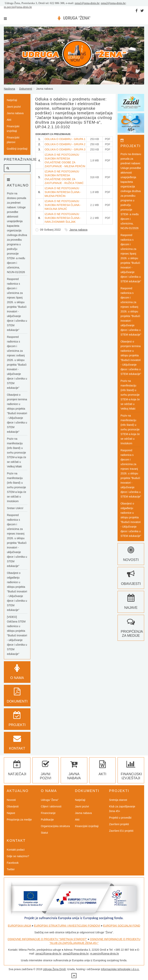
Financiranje (48, 813)
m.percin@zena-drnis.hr (18, 7)
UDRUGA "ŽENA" (77, 18)
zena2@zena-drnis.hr (113, 3)
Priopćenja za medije (132, 630)
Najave (11, 813)
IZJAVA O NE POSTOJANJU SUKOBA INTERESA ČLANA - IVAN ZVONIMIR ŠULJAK (63, 218)
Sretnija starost (118, 800)
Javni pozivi (14, 107)
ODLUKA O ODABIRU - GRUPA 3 (65, 149)
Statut (44, 833)
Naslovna (9, 89)
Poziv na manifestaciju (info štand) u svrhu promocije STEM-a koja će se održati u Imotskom (17, 487)
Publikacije (47, 820)
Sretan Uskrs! (15, 508)
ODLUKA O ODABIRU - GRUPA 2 (65, 144)
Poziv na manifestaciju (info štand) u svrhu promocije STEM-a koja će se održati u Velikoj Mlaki (17, 453)
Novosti (11, 800)
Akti (9, 120)
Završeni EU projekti (121, 831)
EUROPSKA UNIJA (20, 926)
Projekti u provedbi (120, 818)
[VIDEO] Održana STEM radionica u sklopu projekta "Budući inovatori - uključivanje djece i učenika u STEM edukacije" (17, 635)
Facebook (13, 863)
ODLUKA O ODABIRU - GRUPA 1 (65, 139)
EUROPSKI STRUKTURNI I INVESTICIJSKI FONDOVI (67, 926)
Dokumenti (26, 89)
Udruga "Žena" (50, 800)
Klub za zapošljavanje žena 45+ (122, 809)
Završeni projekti (119, 824)
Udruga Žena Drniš (54, 969)
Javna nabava (78, 230)
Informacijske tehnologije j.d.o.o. (120, 969)
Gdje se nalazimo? (18, 856)
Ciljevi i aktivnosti (51, 806)
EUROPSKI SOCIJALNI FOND (122, 926)
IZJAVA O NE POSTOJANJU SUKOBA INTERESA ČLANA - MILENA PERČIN (63, 192)
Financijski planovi (13, 140)
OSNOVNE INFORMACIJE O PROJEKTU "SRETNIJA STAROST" (47, 939)
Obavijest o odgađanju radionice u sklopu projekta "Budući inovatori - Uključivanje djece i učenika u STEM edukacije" (17, 591)
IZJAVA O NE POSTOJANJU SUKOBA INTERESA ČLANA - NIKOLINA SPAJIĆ (63, 205)
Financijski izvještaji (13, 129)
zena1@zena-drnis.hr (87, 3)
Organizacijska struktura (55, 826)
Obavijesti (13, 806)
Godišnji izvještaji (17, 149)
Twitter (11, 869)
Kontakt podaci (16, 850)
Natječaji (12, 100)
